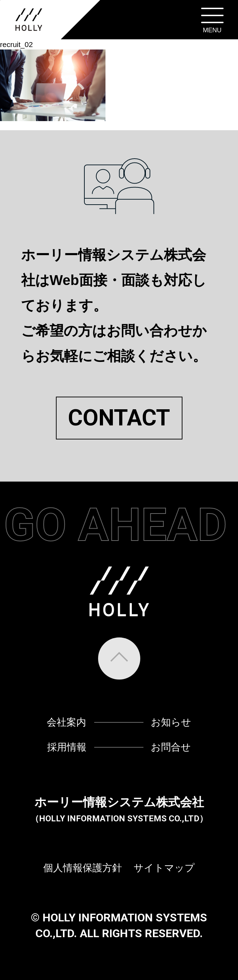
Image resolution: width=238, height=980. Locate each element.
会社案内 (66, 722)
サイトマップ (164, 868)
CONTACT (119, 418)
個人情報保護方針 (83, 868)
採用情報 (67, 747)
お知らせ (171, 722)
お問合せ (171, 747)
